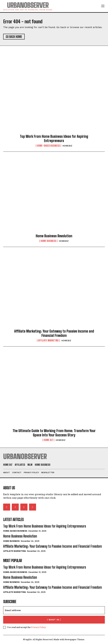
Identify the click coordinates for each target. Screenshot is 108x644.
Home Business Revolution (54, 236)
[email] (54, 610)
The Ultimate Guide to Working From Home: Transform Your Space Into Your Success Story (54, 433)
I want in (54, 620)
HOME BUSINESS (48, 241)
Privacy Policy (38, 627)
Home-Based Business (48, 146)
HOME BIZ (48, 440)
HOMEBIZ (67, 146)
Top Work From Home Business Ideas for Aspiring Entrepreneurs (54, 138)
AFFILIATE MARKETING (48, 340)
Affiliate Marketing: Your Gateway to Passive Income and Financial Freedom (54, 333)
